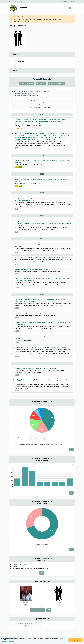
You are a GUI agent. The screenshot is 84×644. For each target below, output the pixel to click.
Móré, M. (18, 313)
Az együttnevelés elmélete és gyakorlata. (55, 258)
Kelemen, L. (18, 244)
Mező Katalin (26, 602)
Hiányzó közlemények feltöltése (23, 94)
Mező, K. (25, 198)
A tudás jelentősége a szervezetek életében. (43, 313)
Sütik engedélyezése (75, 640)
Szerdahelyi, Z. (19, 120)
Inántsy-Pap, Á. (20, 160)
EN (72, 2)
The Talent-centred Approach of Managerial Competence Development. (45, 347)
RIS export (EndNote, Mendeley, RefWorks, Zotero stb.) (30, 92)
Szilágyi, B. (28, 120)
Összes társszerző (38, 610)
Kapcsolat (19, 2)
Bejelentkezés (64, 2)
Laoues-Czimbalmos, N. (39, 120)
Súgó (11, 2)
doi (16, 128)
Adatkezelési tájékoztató (8, 642)
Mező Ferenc (58, 602)
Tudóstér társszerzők (26, 84)
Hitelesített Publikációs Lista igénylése (25, 96)
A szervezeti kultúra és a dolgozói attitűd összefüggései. (40, 368)
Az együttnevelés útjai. (41, 269)
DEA (20, 128)
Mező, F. (31, 244)
